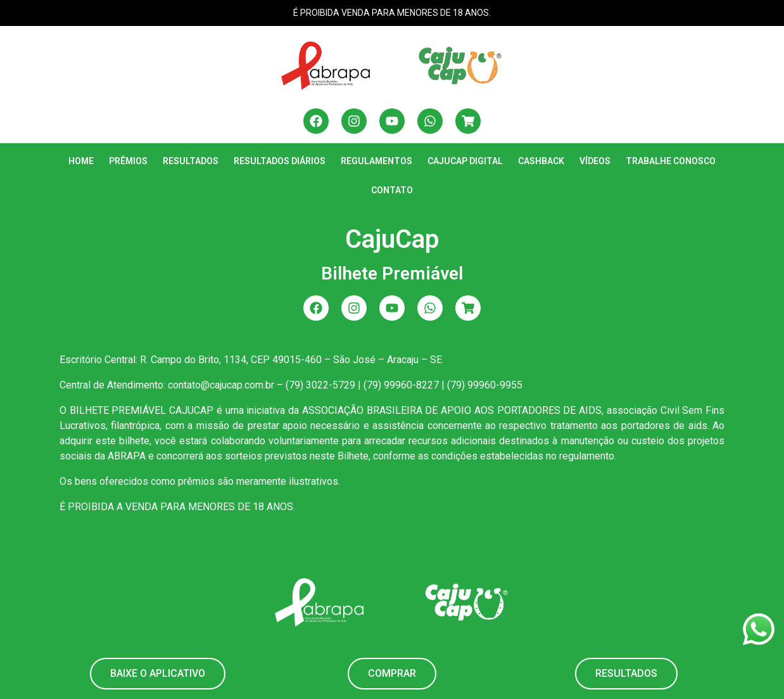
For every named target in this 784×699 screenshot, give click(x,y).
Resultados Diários (280, 161)
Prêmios (128, 161)
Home (81, 161)
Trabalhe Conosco (671, 161)
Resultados (191, 161)
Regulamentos (376, 161)
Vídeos (595, 161)
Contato (392, 190)
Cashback (541, 161)
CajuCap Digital (465, 161)
